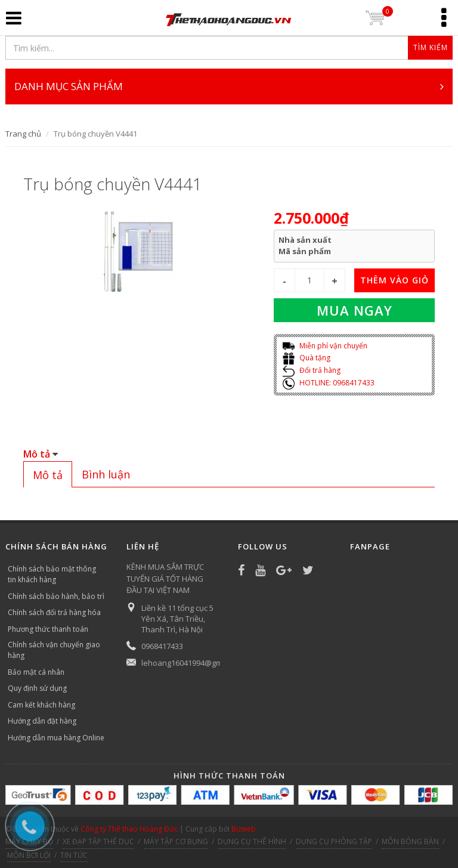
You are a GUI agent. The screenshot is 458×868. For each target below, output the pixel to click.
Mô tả (37, 454)
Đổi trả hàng (312, 370)
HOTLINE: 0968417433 (329, 383)
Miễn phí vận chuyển (325, 346)
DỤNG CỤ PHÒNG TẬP (334, 841)
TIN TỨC (74, 855)
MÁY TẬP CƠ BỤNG (176, 841)
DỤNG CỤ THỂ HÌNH (252, 841)
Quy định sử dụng (37, 688)
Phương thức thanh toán (48, 629)
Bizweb (244, 829)
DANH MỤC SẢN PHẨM (229, 87)
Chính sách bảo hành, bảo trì (56, 596)
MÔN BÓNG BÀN (410, 841)
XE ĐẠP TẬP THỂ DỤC (98, 841)
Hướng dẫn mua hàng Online (56, 738)
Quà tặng (307, 358)
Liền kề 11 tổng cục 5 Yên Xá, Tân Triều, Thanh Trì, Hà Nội (177, 619)
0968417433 (162, 646)
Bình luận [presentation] (106, 474)
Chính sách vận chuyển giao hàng (54, 650)
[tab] (48, 474)
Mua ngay (355, 310)
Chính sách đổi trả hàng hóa (54, 612)
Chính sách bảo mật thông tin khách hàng (52, 574)
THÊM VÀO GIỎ (394, 280)
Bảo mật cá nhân (36, 672)
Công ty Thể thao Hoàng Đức (129, 829)
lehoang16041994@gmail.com (194, 663)
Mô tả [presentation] (48, 475)
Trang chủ (23, 134)
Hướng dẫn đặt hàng (42, 721)
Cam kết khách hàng (41, 705)
